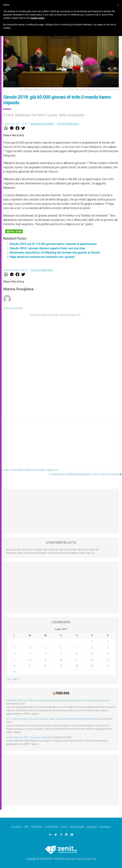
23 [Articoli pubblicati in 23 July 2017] (108, 660)
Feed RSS (63, 693)
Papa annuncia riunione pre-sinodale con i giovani (42, 257)
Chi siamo (17, 827)
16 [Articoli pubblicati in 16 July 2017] (108, 654)
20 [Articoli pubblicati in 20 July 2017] (61, 660)
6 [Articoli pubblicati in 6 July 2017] (61, 648)
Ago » (15, 679)
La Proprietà (51, 827)
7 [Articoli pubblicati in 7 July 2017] (77, 648)
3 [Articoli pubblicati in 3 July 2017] (14, 648)
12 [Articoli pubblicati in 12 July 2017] (45, 654)
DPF (27, 827)
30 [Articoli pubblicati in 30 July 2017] (108, 666)
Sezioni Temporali (68, 124)
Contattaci (105, 827)
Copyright (92, 827)
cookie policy (38, 18)
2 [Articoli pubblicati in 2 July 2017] (108, 642)
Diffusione (37, 827)
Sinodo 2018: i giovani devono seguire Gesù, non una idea (47, 248)
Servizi (64, 827)
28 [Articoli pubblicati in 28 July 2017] (77, 666)
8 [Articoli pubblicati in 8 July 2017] (92, 648)
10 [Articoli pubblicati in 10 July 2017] (14, 654)
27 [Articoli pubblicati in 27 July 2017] (61, 666)
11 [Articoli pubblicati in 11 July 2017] (30, 654)
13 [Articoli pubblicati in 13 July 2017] (61, 654)
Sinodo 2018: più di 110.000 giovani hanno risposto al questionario (53, 244)
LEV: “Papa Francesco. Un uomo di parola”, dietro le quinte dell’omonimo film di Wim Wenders (53, 719)
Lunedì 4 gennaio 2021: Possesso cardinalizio (29, 737)
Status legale (77, 827)
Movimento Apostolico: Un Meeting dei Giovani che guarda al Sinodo (55, 252)
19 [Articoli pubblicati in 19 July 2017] (45, 660)
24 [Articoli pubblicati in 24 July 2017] (14, 666)
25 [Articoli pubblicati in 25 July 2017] (30, 666)
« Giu (9, 679)
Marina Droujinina (42, 124)
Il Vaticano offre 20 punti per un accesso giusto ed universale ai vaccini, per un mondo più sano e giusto (58, 700)
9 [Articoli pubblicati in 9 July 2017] (108, 648)
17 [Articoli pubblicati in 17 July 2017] (14, 660)
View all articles (13, 308)
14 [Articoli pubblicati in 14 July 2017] (77, 654)
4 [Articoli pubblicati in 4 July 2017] (30, 648)
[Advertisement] (61, 444)
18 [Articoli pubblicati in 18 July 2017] (30, 660)
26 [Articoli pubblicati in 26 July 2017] (45, 666)
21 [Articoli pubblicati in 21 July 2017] (77, 660)
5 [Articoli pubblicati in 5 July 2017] (45, 648)
